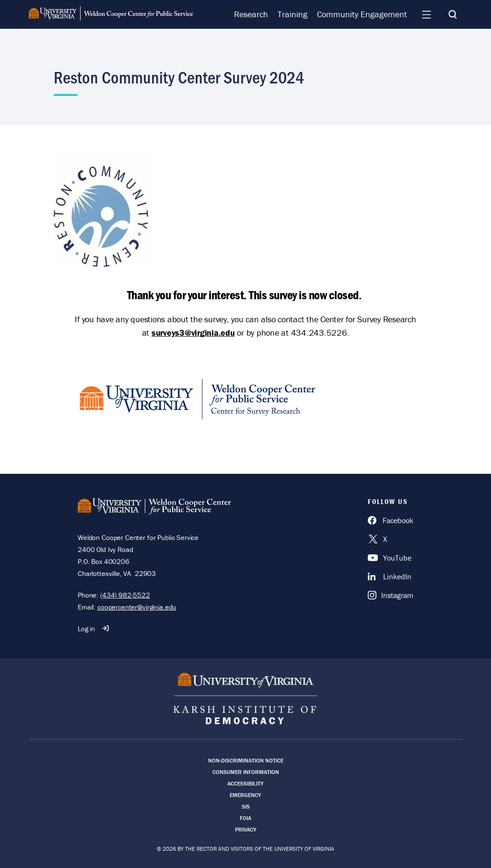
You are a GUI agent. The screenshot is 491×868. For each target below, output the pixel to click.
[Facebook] (391, 520)
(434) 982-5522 (125, 595)
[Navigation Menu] (426, 14)
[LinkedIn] (391, 576)
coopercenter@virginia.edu (137, 607)
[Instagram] (391, 595)
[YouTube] (391, 558)
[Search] (453, 14)
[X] (391, 539)
